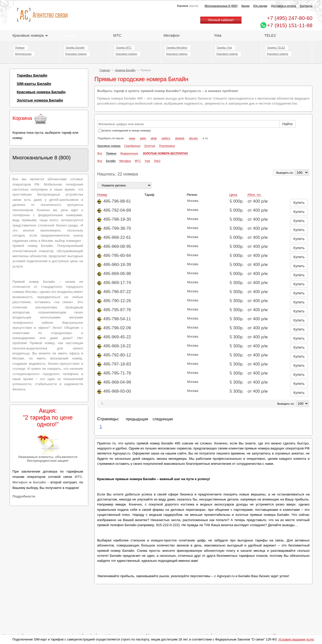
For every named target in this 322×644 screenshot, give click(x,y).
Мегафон (171, 35)
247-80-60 (290, 18)
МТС (117, 35)
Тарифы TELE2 (276, 48)
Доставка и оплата (284, 6)
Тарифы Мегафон (177, 48)
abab (154, 138)
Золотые (150, 146)
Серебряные (132, 146)
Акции (245, 6)
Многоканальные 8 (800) (221, 6)
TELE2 (270, 35)
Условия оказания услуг (296, 639)
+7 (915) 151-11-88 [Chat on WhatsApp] (290, 25)
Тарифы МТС (124, 48)
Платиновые (167, 146)
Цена (233, 195)
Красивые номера (30, 35)
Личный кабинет (221, 20)
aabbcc (166, 138)
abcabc (193, 138)
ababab (180, 138)
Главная (105, 70)
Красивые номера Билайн (41, 92)
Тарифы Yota (224, 48)
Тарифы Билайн (75, 48)
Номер (102, 195)
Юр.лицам (260, 6)
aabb (143, 138)
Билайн (69, 35)
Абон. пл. (254, 195)
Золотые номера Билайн (40, 100)
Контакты (306, 6)
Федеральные (23, 54)
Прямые (20, 48)
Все (100, 153)
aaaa (132, 138)
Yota (218, 35)
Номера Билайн (125, 70)
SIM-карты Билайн (34, 84)
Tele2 (157, 161)
